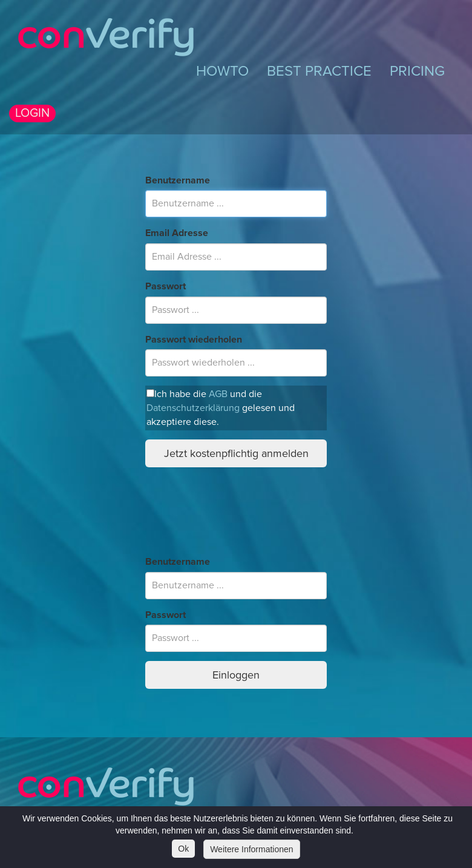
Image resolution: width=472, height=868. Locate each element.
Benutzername (178, 180)
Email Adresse (177, 233)
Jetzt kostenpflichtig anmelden (236, 453)
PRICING (417, 71)
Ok (183, 849)
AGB (218, 394)
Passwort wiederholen (194, 340)
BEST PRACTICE (319, 71)
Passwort (166, 286)
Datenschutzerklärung (193, 408)
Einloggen (236, 675)
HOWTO (222, 71)
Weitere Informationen (251, 849)
